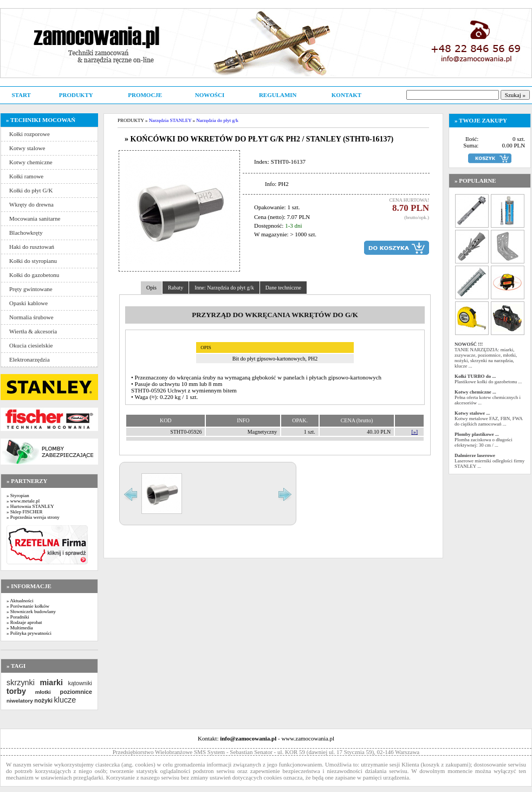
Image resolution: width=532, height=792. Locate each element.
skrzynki (21, 682)
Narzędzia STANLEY (170, 120)
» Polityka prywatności (29, 633)
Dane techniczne (283, 288)
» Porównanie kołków (28, 606)
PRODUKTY (76, 95)
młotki (43, 692)
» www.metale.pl (23, 501)
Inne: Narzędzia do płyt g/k (224, 288)
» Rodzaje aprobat (24, 622)
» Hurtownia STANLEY (30, 506)
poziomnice (76, 692)
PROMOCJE (145, 95)
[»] (414, 432)
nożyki (43, 700)
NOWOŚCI (210, 95)
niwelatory (20, 701)
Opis (151, 288)
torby (16, 691)
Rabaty (176, 288)
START (21, 95)
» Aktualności (20, 601)
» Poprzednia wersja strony (33, 517)
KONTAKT (346, 95)
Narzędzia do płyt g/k (217, 120)
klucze (65, 700)
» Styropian (18, 495)
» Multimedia (20, 628)
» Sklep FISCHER (25, 512)
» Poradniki (18, 617)
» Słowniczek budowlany (31, 611)
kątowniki (80, 683)
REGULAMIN (278, 95)
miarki (51, 682)
